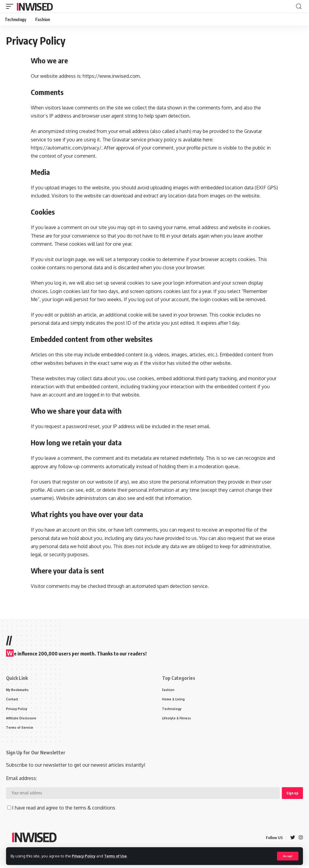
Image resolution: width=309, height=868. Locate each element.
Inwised (34, 6)
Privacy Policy (85, 856)
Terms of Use (120, 856)
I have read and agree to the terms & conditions (61, 810)
